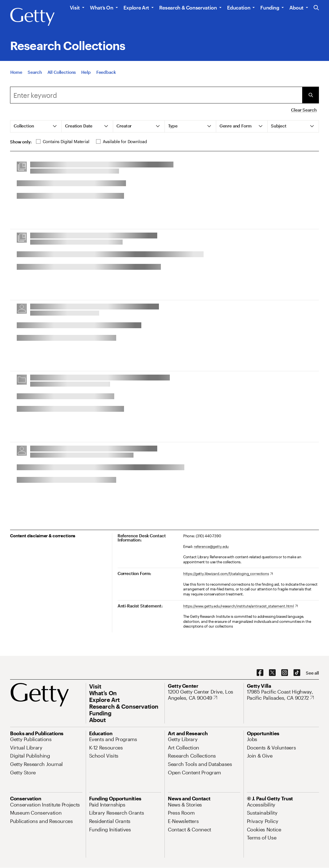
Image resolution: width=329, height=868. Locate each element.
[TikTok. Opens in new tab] (297, 673)
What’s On (102, 8)
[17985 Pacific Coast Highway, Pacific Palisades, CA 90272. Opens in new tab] (283, 695)
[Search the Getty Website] (316, 8)
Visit (75, 8)
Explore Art (136, 8)
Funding (270, 8)
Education (239, 8)
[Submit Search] (311, 95)
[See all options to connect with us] (312, 673)
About (296, 8)
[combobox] (156, 95)
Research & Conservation (188, 8)
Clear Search (304, 110)
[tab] (36, 126)
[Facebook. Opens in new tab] (260, 673)
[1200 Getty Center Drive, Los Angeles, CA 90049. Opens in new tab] (204, 695)
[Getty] (32, 17)
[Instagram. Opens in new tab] (285, 673)
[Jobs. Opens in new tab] (252, 739)
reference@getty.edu (211, 547)
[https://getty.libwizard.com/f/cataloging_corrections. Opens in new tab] (228, 574)
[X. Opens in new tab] (272, 673)
